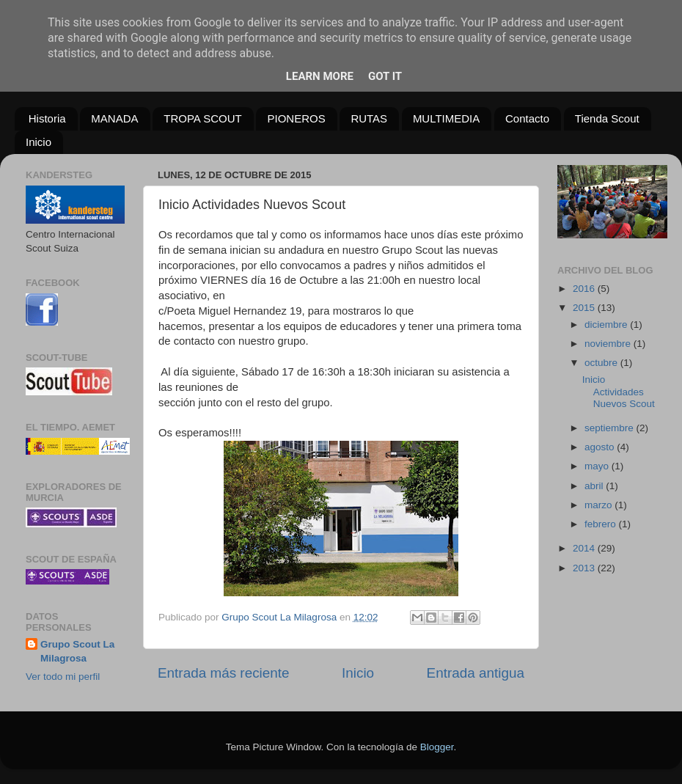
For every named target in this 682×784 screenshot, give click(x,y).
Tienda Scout (607, 118)
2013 (585, 568)
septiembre (610, 428)
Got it (385, 76)
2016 (585, 289)
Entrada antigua (476, 673)
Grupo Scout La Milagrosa (77, 651)
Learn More (320, 76)
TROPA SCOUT (202, 118)
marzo (599, 505)
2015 (585, 308)
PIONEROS (296, 118)
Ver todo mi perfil (63, 677)
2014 (585, 548)
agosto (601, 447)
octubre (602, 363)
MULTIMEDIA (446, 118)
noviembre (609, 344)
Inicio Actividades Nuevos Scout (619, 391)
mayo (598, 466)
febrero (602, 524)
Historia (47, 118)
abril (595, 486)
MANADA (114, 118)
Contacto (527, 118)
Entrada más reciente (224, 673)
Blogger (437, 747)
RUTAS (369, 118)
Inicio (38, 142)
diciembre (607, 325)
